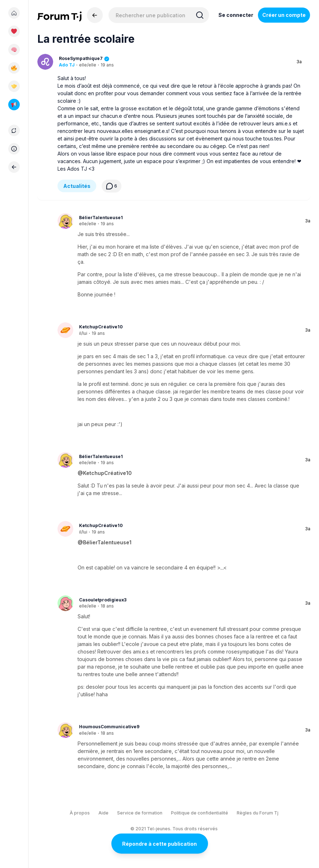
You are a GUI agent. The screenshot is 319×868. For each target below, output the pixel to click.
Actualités (77, 186)
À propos (80, 813)
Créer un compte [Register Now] (284, 15)
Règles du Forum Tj (258, 813)
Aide (103, 813)
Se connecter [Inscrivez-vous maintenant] (236, 15)
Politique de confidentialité (200, 813)
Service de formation (140, 813)
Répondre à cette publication (159, 844)
